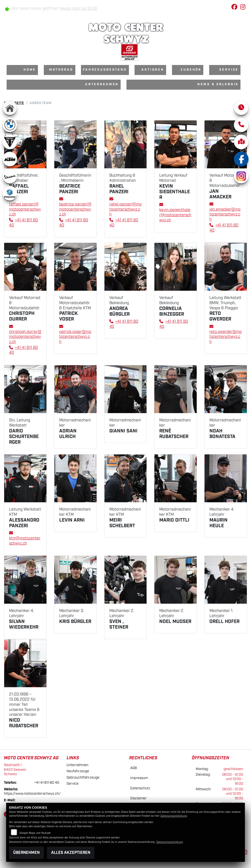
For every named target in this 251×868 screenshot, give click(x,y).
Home (30, 70)
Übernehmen (26, 853)
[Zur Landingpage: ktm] (10, 159)
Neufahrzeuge (78, 771)
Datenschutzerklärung (174, 816)
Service (229, 70)
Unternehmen (102, 84)
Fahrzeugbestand (105, 70)
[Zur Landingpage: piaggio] (10, 193)
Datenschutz (140, 788)
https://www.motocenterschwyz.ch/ (32, 794)
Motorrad (61, 70)
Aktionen (153, 70)
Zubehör (191, 70)
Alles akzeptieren (71, 853)
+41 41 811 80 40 (47, 783)
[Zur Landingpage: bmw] (10, 125)
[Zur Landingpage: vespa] (10, 176)
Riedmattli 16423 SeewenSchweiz (15, 770)
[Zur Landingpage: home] (10, 108)
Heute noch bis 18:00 (79, 9)
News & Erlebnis (218, 84)
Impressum (139, 778)
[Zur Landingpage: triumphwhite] (10, 142)
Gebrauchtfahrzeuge (83, 777)
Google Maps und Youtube (35, 833)
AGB (133, 768)
